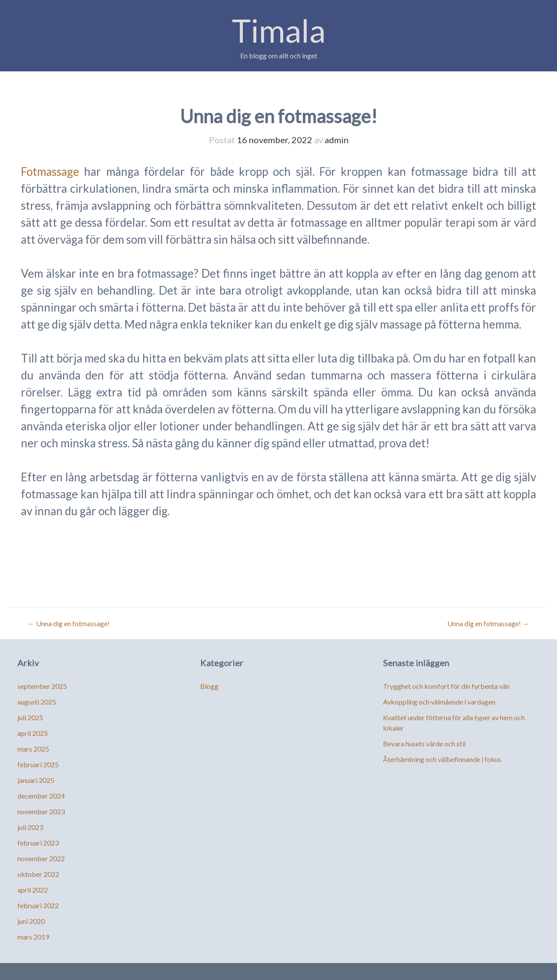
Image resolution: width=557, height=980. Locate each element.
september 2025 (42, 686)
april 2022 (33, 890)
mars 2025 (33, 749)
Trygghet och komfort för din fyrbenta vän (446, 686)
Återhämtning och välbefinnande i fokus (442, 759)
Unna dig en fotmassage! (69, 623)
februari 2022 (38, 905)
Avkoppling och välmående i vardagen (439, 702)
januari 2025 (36, 780)
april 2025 (33, 733)
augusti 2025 (37, 702)
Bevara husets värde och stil (424, 743)
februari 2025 (38, 764)
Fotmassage (50, 171)
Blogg (209, 686)
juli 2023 (30, 827)
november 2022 (41, 858)
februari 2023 (38, 843)
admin (337, 140)
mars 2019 (33, 937)
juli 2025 (30, 717)
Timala (279, 30)
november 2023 (41, 811)
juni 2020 (31, 921)
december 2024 (41, 796)
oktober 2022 (38, 874)
